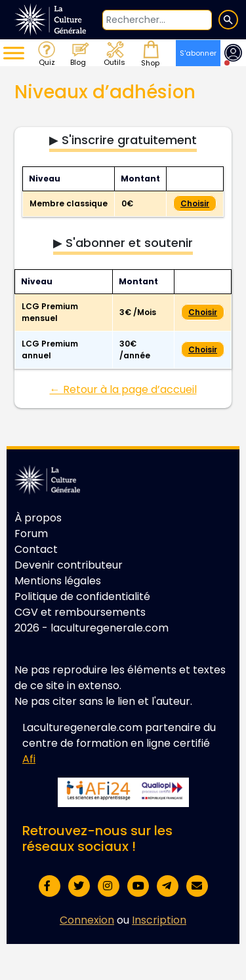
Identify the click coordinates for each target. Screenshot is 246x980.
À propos (38, 518)
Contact (36, 549)
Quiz (46, 53)
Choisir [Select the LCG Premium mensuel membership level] (203, 312)
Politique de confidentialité (82, 596)
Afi (29, 759)
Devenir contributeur (69, 565)
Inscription (159, 920)
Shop (149, 53)
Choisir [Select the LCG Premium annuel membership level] (203, 349)
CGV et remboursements (80, 612)
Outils (113, 53)
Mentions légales (58, 581)
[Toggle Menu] (14, 53)
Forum (31, 534)
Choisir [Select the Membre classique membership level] (195, 203)
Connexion (87, 920)
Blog (79, 53)
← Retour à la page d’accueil (123, 389)
